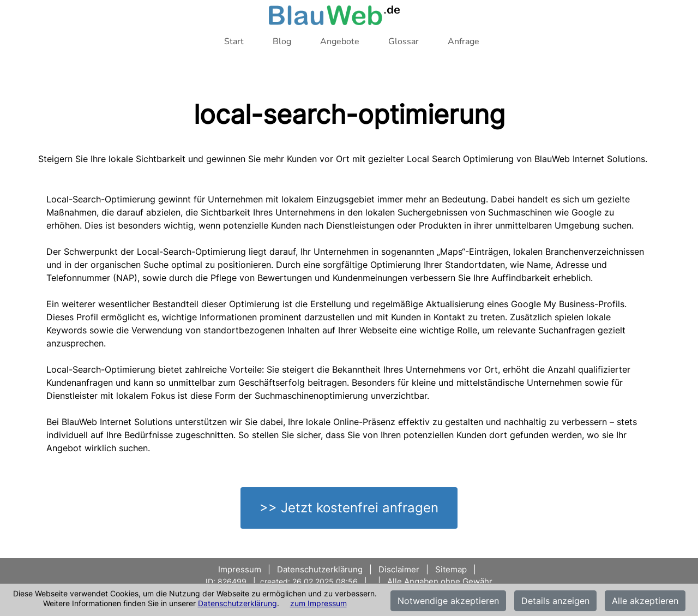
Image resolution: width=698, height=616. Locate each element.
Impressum (241, 569)
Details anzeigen (555, 601)
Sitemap (451, 569)
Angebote (340, 41)
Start (234, 41)
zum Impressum (318, 603)
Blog (282, 41)
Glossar (404, 41)
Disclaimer (399, 569)
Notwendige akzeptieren (448, 601)
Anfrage (464, 41)
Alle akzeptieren (645, 601)
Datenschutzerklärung (237, 603)
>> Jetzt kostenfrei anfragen (349, 508)
